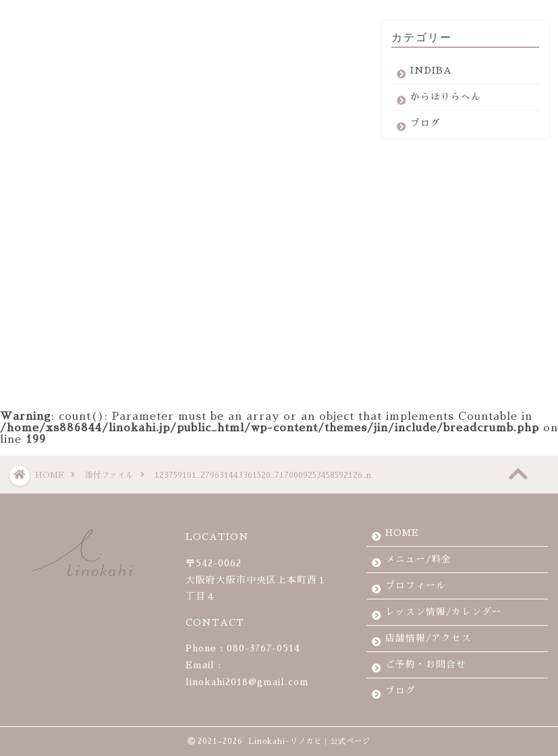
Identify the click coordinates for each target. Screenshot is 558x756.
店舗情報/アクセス (428, 638)
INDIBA (431, 76)
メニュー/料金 (418, 559)
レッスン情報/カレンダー (444, 612)
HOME (402, 533)
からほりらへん (446, 102)
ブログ (425, 129)
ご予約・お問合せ (426, 665)
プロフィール (416, 586)
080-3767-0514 (263, 648)
